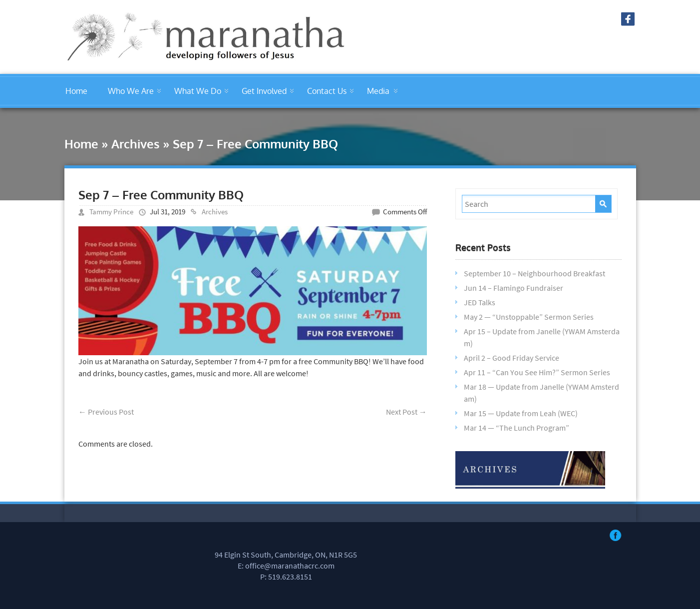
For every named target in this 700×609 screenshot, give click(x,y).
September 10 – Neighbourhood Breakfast (534, 273)
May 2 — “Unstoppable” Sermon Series (529, 317)
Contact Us (327, 91)
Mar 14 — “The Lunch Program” (517, 428)
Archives (136, 144)
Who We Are (131, 91)
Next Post (406, 412)
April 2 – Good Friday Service (512, 358)
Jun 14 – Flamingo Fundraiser (514, 288)
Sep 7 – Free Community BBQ (161, 195)
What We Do (198, 91)
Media (378, 91)
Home (76, 91)
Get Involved (264, 91)
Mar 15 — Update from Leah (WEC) (521, 413)
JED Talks (480, 302)
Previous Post (106, 412)
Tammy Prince (111, 212)
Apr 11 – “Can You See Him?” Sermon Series (537, 372)
